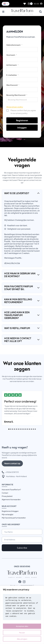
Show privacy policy (15, 107)
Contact (5, 493)
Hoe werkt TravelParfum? (11, 490)
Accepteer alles (22, 626)
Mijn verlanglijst (8, 514)
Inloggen (22, 128)
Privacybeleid (7, 496)
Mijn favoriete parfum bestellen (14, 518)
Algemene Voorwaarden (11, 499)
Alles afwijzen (22, 639)
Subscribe (22, 548)
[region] (22, 615)
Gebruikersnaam (14, 45)
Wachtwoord (13, 85)
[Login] (41, 4)
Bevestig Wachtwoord (17, 95)
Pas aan (22, 633)
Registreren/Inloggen (10, 511)
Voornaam (12, 55)
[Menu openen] (3, 12)
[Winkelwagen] (30, 4)
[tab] (9, 429)
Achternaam (12, 65)
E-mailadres (12, 75)
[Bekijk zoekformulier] (40, 12)
